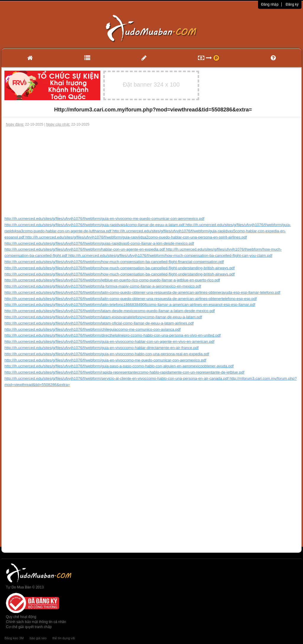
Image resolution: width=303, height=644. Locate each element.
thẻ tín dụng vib (64, 638)
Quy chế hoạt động (21, 617)
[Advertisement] (151, 171)
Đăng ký (292, 4)
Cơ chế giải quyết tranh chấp (29, 627)
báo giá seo (38, 638)
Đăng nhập (270, 4)
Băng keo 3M (14, 638)
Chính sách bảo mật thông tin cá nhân (36, 622)
